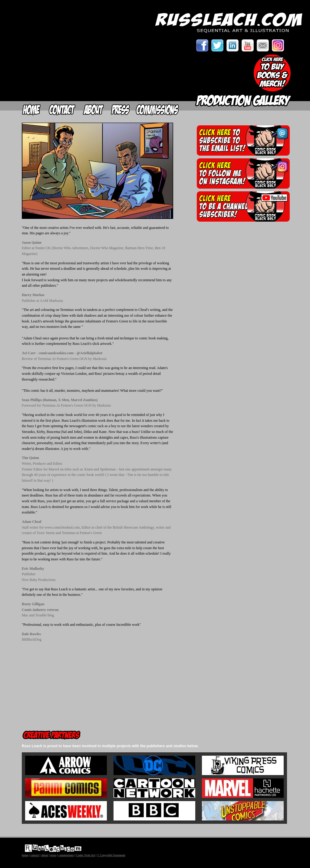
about (45, 855)
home (25, 855)
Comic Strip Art (85, 855)
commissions (66, 855)
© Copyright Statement (111, 855)
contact (35, 855)
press (53, 855)
